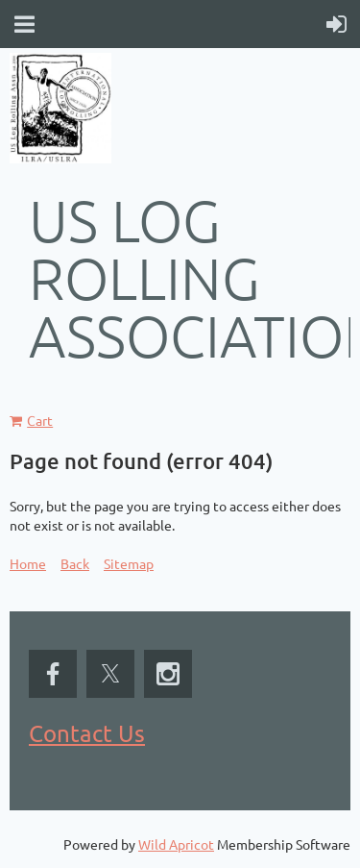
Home (28, 563)
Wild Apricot (176, 844)
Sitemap (129, 563)
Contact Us (87, 733)
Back (75, 563)
